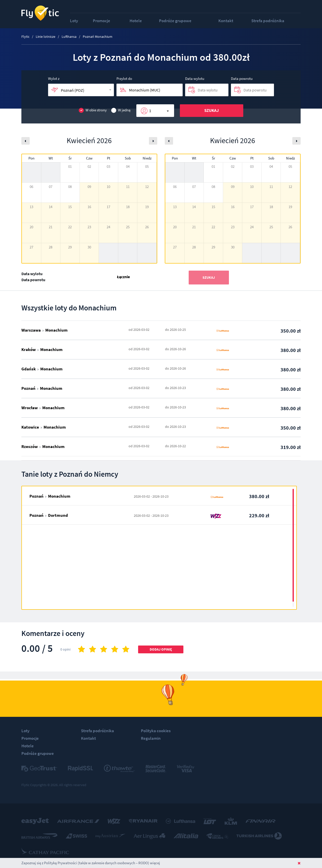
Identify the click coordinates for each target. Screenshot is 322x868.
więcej (155, 863)
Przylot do (124, 78)
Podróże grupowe (175, 21)
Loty (74, 21)
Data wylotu (195, 78)
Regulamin (151, 738)
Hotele (136, 21)
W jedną (121, 110)
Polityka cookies (156, 731)
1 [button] (150, 111)
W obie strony (93, 110)
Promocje (102, 21)
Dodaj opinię (161, 649)
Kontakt (226, 21)
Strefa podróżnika (268, 21)
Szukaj (212, 110)
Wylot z (54, 78)
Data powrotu (242, 78)
